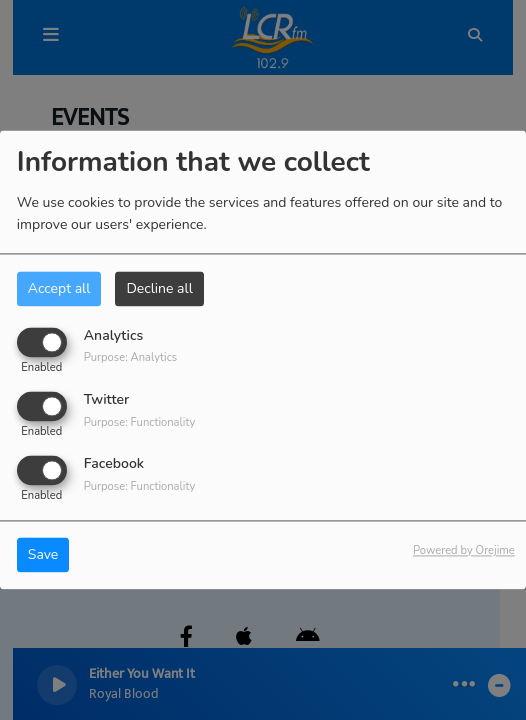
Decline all (159, 288)
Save (43, 555)
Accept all (59, 288)
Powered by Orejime (464, 551)
